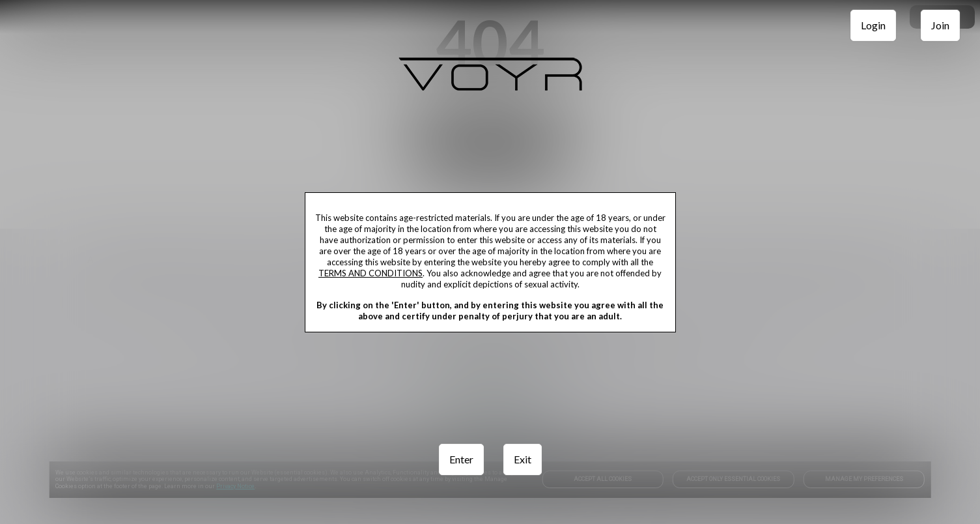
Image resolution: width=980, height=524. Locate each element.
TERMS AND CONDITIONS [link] (371, 273)
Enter (461, 459)
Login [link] (873, 25)
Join (940, 25)
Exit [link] (523, 459)
